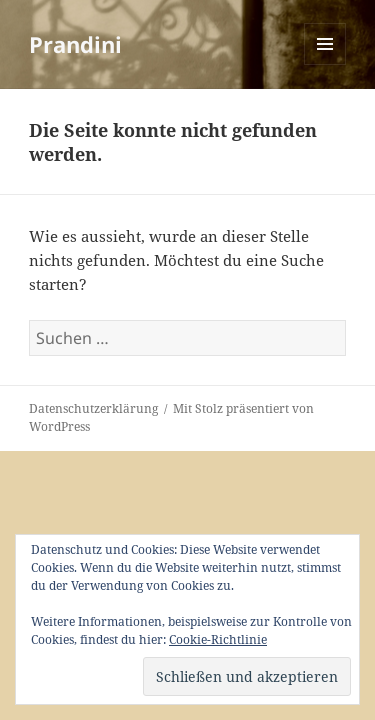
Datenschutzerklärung (93, 408)
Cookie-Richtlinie (218, 639)
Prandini (75, 44)
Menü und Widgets (325, 64)
